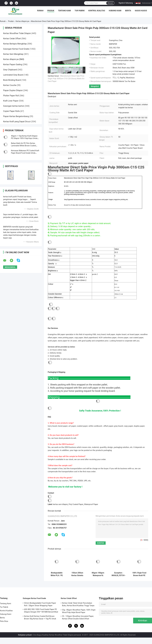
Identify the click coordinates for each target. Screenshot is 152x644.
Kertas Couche (10, 85)
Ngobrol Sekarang (126, 3)
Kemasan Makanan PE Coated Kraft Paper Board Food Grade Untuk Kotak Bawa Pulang (25, 153)
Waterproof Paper (91, 504)
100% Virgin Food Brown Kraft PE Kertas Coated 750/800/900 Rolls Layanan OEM (139, 574)
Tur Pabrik (80, 11)
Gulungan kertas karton (14, 106)
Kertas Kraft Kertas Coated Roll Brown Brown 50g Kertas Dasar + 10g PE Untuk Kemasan (40, 618)
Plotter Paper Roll (11, 96)
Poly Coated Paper (76, 504)
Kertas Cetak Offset (12, 39)
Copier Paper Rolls (11, 111)
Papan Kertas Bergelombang (16, 116)
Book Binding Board (12, 80)
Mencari (110, 3)
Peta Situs (4, 621)
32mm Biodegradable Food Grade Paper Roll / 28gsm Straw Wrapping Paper (40, 604)
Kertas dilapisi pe (22, 21)
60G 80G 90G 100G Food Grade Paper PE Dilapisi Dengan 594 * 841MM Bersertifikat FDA (41, 611)
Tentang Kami (64, 11)
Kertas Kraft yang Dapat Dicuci (17, 122)
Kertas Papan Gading (13, 64)
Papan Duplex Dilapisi (13, 90)
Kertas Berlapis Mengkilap (15, 44)
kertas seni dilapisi (60, 504)
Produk (51, 11)
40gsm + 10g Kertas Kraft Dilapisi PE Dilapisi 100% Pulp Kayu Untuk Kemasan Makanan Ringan (24, 138)
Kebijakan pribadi (25, 635)
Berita (128, 11)
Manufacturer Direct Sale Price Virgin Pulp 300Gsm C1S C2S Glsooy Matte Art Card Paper (66, 79)
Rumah (40, 11)
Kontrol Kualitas (97, 11)
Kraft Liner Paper (11, 101)
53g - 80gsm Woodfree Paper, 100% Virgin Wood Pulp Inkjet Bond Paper (79, 611)
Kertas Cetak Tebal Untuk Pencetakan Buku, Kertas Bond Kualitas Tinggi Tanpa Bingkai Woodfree (78, 605)
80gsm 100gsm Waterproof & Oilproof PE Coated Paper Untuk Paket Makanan (98, 574)
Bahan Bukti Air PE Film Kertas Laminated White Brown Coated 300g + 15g (23, 146)
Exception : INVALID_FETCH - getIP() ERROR (119, 574)
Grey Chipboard (10, 70)
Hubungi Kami (115, 11)
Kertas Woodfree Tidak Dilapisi (17, 33)
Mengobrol (95, 86)
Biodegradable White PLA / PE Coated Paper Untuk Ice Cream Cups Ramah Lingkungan (57, 574)
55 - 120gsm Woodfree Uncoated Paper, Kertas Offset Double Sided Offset (78, 617)
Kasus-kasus (141, 11)
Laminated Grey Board (13, 75)
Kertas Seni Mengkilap (13, 54)
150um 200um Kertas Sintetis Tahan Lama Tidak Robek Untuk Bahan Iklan (77, 574)
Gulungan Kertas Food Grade (16, 49)
